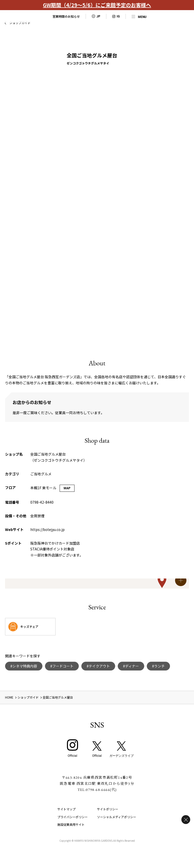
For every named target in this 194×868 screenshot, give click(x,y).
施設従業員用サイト (71, 824)
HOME (9, 697)
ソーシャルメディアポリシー (117, 817)
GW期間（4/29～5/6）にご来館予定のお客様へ (97, 5)
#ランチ (158, 666)
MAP (67, 488)
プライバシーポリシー (72, 817)
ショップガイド (28, 697)
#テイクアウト (98, 666)
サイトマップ (66, 809)
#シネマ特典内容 (24, 666)
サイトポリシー (108, 809)
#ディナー (131, 666)
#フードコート (62, 666)
